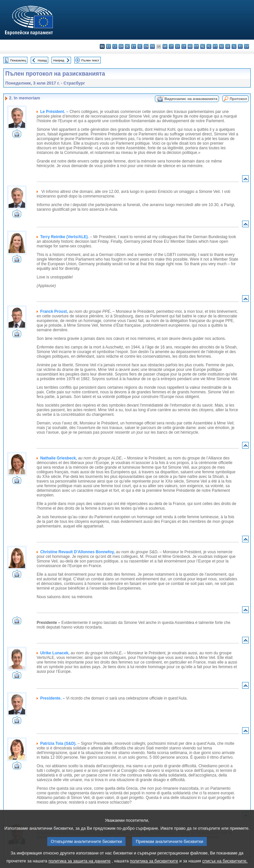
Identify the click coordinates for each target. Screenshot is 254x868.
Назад (42, 60)
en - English (146, 46)
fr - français (152, 46)
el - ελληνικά (140, 46)
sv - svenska (247, 46)
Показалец (18, 60)
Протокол (238, 99)
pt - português (215, 46)
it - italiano (171, 46)
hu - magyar (190, 46)
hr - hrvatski (165, 46)
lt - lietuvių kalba (184, 46)
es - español (109, 46)
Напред (59, 60)
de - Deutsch (127, 46)
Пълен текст (90, 60)
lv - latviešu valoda (178, 46)
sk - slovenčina (228, 46)
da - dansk (121, 46)
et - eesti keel (134, 46)
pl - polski (209, 46)
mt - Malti (196, 46)
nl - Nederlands (203, 46)
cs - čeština (115, 46)
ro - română (221, 46)
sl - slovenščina (234, 46)
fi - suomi (240, 46)
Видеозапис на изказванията (191, 99)
